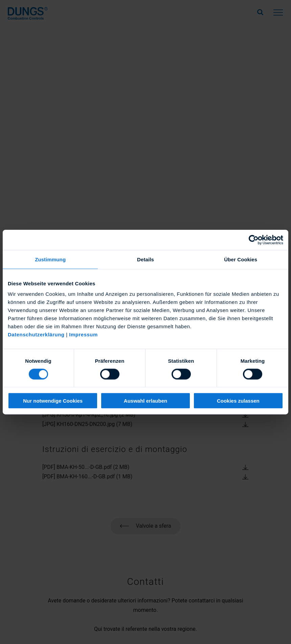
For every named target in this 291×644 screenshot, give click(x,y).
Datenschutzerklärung (36, 335)
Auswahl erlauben (145, 401)
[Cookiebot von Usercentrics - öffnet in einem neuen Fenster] (254, 240)
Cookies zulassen (238, 401)
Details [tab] (145, 259)
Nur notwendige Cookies (53, 401)
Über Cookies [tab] (241, 259)
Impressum (83, 335)
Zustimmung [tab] (50, 259)
